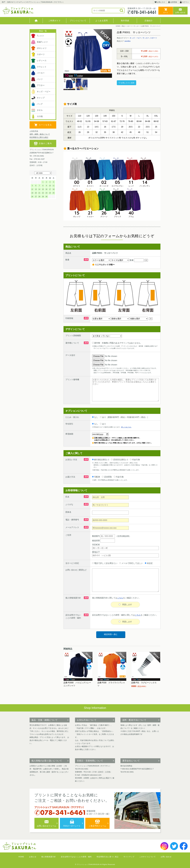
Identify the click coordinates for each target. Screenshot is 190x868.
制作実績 (125, 21)
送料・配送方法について (134, 720)
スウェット (39, 67)
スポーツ (154, 38)
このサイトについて (148, 857)
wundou (128, 41)
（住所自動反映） (116, 536)
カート (166, 13)
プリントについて (78, 21)
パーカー (38, 73)
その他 (37, 116)
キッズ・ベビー (136, 38)
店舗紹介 (149, 21)
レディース (39, 61)
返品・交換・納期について (44, 720)
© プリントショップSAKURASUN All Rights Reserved (95, 864)
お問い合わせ (180, 13)
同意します (125, 605)
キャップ (38, 98)
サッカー (146, 38)
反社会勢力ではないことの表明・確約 (76, 857)
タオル (37, 110)
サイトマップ (129, 857)
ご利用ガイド (55, 21)
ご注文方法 (34, 131)
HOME (36, 21)
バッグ (37, 104)
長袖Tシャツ (39, 42)
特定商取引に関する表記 (39, 137)
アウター (38, 85)
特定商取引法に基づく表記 (108, 857)
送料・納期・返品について (40, 134)
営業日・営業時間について (90, 761)
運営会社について (131, 761)
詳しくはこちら (126, 427)
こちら (120, 598)
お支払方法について (87, 720)
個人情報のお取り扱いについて (47, 761)
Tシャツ (37, 36)
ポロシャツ (39, 48)
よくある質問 (102, 21)
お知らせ (33, 857)
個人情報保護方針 (49, 857)
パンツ (37, 79)
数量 (137, 260)
